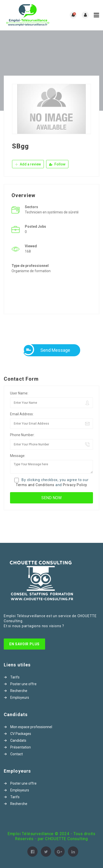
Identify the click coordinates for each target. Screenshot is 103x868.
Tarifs (15, 677)
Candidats (18, 740)
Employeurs (20, 698)
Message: (18, 456)
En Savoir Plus (24, 644)
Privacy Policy (75, 485)
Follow (57, 164)
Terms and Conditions (35, 485)
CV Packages (21, 734)
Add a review (28, 164)
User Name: (19, 393)
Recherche (19, 691)
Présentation (21, 747)
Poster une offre (23, 684)
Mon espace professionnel (31, 727)
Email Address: (22, 414)
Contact (17, 754)
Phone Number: (22, 435)
